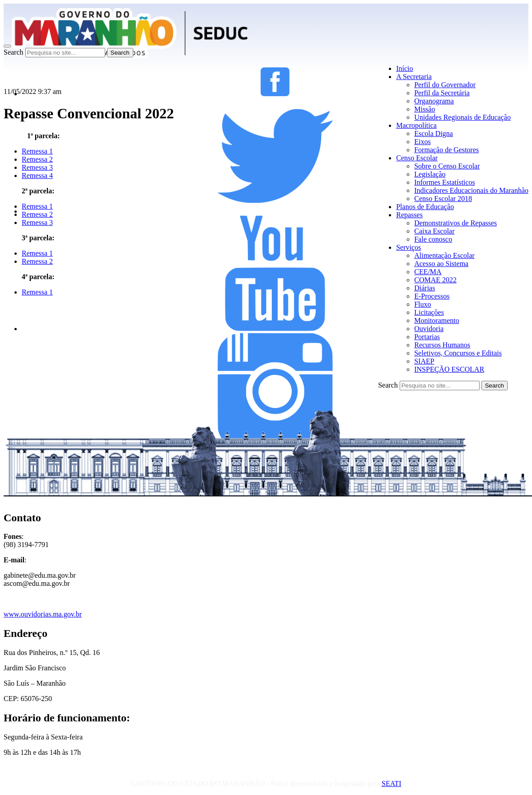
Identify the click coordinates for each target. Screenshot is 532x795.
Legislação (430, 174)
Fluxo (422, 304)
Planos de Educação (425, 207)
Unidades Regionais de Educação (462, 117)
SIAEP (424, 361)
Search (14, 52)
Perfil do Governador (445, 85)
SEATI (392, 783)
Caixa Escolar (434, 231)
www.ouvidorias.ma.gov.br (43, 614)
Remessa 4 (37, 175)
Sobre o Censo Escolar (447, 166)
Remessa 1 (37, 206)
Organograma (434, 101)
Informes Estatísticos (445, 182)
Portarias (427, 337)
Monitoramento (437, 320)
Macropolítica (416, 125)
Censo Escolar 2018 (443, 199)
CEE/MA (428, 272)
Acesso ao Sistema (441, 264)
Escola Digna (434, 133)
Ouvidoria (429, 329)
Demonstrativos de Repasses (455, 223)
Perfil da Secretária (442, 93)
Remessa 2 (37, 159)
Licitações (429, 312)
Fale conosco (433, 239)
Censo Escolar (417, 158)
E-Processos (432, 296)
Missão (425, 109)
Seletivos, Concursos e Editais (458, 353)
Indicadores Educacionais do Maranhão (471, 190)
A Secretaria (414, 77)
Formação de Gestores (446, 150)
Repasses (409, 215)
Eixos (422, 142)
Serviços (408, 247)
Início (404, 68)
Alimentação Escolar (444, 255)
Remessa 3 (37, 167)
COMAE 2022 (435, 280)
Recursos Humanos (442, 345)
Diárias (425, 288)
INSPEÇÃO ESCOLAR (449, 369)
